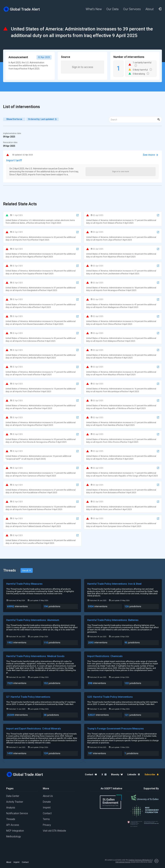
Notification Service (17, 813)
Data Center (13, 796)
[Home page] (22, 9)
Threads (11, 819)
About (9, 862)
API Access (13, 825)
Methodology (14, 836)
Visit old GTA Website (54, 831)
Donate (47, 802)
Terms (46, 819)
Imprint (47, 808)
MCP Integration (15, 831)
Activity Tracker (15, 802)
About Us (48, 796)
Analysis (11, 808)
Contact (47, 813)
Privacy (47, 825)
